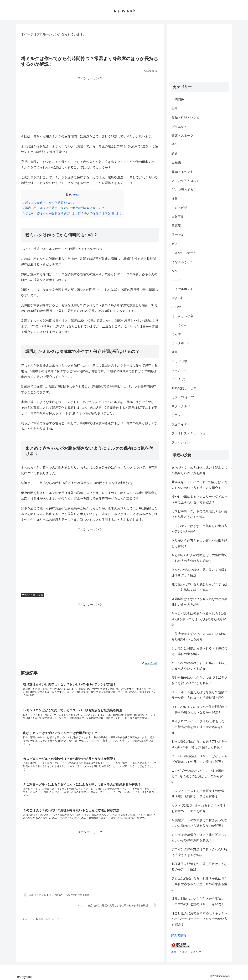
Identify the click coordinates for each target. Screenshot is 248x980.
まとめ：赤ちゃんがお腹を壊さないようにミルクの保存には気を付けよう (72, 213)
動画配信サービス (184, 388)
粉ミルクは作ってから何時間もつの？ (49, 203)
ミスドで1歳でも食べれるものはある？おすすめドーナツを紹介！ (199, 808)
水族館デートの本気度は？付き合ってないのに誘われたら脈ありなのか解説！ (199, 823)
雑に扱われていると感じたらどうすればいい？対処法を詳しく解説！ (199, 587)
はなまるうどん (182, 262)
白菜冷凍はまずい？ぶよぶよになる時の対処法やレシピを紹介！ (199, 637)
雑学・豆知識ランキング (186, 952)
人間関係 (178, 99)
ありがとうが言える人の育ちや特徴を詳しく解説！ (199, 543)
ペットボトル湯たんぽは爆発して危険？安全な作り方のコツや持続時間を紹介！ (199, 695)
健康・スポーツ (182, 136)
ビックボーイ (181, 343)
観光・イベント (182, 172)
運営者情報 (179, 936)
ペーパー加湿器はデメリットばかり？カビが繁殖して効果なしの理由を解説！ (199, 759)
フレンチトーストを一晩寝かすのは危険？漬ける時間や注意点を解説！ (198, 794)
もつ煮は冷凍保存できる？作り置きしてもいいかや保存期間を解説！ (199, 838)
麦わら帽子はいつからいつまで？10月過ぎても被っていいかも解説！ (200, 680)
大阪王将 (178, 217)
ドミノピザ (179, 208)
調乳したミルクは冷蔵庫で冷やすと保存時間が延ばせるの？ (64, 208)
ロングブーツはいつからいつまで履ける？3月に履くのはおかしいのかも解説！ (198, 776)
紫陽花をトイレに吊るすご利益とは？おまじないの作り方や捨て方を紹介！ (199, 485)
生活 (175, 109)
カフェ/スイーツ (183, 397)
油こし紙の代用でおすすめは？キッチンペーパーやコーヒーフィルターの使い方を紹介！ (199, 919)
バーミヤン (179, 379)
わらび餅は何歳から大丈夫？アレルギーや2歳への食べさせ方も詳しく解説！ (199, 744)
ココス (176, 280)
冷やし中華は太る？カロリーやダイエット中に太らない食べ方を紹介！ (199, 499)
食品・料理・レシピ (33, 595)
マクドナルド (181, 406)
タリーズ (178, 271)
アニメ (176, 415)
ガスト (176, 244)
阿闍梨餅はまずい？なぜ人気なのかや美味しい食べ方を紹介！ (199, 602)
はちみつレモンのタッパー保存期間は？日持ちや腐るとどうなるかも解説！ (199, 710)
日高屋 (176, 226)
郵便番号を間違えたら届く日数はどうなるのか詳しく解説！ (199, 867)
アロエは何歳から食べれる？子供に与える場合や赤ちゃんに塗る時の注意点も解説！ (199, 884)
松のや (176, 307)
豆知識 (176, 163)
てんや (176, 334)
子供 (175, 145)
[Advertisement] (90, 105)
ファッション (181, 442)
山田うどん (179, 325)
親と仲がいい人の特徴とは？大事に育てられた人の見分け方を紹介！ (199, 558)
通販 (175, 199)
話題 (175, 154)
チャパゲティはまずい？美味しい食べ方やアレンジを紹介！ (199, 529)
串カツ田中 (179, 361)
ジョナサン (179, 370)
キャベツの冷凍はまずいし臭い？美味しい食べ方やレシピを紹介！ (199, 666)
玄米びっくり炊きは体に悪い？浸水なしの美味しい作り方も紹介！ (199, 470)
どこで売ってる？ (184, 190)
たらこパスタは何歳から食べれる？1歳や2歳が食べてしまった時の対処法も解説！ (199, 619)
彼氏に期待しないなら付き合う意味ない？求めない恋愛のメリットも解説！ (198, 901)
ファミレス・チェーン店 (189, 433)
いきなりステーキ (184, 253)
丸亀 (175, 352)
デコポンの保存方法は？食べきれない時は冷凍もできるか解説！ (199, 852)
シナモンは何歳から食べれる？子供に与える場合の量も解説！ (199, 651)
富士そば (178, 235)
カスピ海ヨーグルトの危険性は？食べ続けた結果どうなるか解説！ (199, 514)
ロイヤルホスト (182, 289)
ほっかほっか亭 (182, 316)
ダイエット (179, 127)
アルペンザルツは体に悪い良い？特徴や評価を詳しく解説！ (199, 572)
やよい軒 (178, 298)
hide (76, 195)
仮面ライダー (181, 424)
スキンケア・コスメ (185, 181)
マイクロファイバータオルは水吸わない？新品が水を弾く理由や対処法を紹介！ (198, 727)
